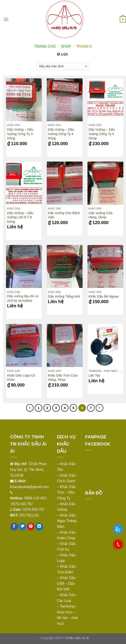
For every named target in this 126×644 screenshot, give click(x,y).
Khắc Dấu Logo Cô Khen (21, 378)
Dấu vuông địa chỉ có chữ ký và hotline (23, 298)
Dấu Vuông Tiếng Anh (64, 296)
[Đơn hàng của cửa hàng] (63, 66)
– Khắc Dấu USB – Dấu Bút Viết (66, 583)
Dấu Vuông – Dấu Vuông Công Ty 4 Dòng (61, 134)
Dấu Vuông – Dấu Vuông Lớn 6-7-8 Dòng (20, 217)
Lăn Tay (94, 375)
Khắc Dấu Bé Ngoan (104, 296)
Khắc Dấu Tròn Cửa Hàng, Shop (63, 378)
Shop (66, 46)
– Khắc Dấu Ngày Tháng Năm (67, 521)
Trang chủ (45, 46)
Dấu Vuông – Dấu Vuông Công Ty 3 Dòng (20, 134)
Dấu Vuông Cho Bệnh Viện (64, 215)
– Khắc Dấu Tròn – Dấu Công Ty (66, 492)
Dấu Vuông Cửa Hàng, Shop (101, 215)
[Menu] (6, 19)
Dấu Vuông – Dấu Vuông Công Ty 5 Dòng (102, 134)
